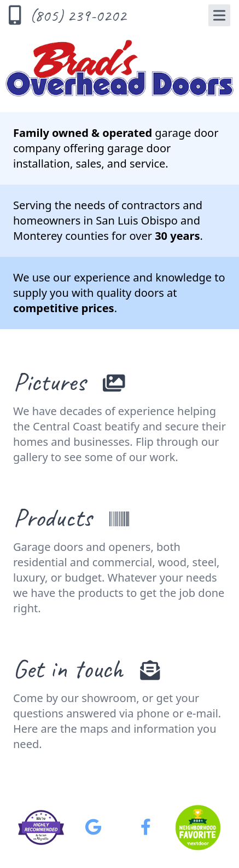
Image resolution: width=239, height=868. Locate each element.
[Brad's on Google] (93, 827)
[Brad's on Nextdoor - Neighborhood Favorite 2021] (198, 827)
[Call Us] (72, 15)
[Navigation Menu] (219, 15)
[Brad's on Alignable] (41, 827)
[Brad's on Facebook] (146, 827)
